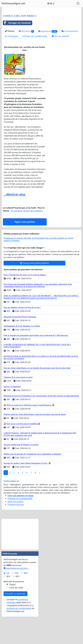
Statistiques (12, 71)
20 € (26, 608)
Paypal (12, 619)
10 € (16, 608)
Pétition (10, 66)
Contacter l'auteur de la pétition (27, 245)
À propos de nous (16, 539)
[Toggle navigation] (78, 3)
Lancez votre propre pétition (34, 298)
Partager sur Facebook (17, 57)
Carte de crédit (16, 622)
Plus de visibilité (60, 71)
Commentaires (70, 66)
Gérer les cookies (15, 536)
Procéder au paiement (16, 628)
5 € (8, 608)
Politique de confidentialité (35, 71)
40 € (8, 611)
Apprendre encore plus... (16, 603)
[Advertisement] (41, 28)
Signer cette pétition (25, 256)
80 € (18, 611)
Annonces (26, 66)
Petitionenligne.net (13, 3)
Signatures (48, 66)
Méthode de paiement (14, 616)
